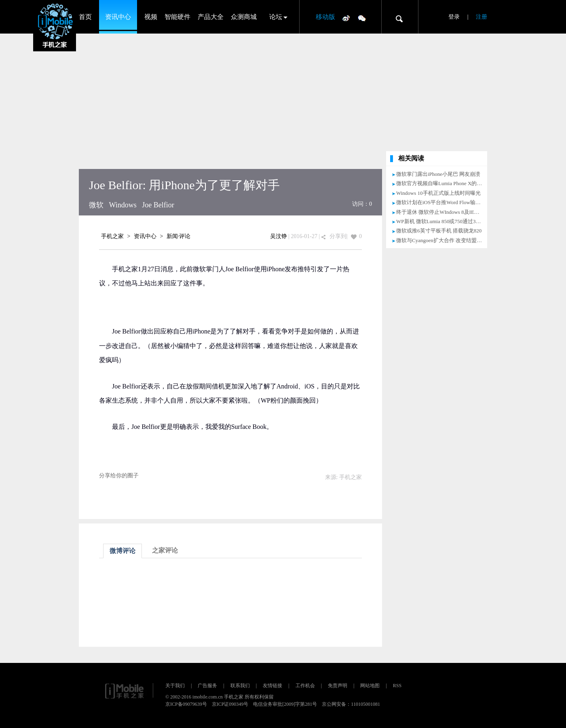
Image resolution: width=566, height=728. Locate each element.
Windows (123, 205)
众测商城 (244, 17)
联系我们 (240, 686)
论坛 (276, 17)
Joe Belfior (158, 205)
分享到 (338, 236)
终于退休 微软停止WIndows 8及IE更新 (440, 212)
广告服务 (207, 686)
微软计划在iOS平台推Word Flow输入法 (441, 202)
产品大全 (211, 17)
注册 (482, 17)
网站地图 (370, 686)
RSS (397, 686)
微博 (346, 18)
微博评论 (122, 551)
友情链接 (272, 686)
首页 (85, 17)
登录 (454, 17)
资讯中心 (118, 17)
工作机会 (305, 686)
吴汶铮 (279, 236)
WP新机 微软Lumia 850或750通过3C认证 (443, 221)
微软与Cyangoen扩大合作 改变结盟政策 (442, 240)
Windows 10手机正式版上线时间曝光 (438, 193)
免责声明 (338, 686)
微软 (96, 205)
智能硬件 (177, 17)
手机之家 (112, 236)
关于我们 (175, 686)
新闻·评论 (179, 236)
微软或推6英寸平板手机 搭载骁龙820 (439, 231)
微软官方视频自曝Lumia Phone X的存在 (442, 183)
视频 (151, 17)
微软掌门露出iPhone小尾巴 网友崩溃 (438, 174)
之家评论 (165, 550)
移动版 (325, 17)
